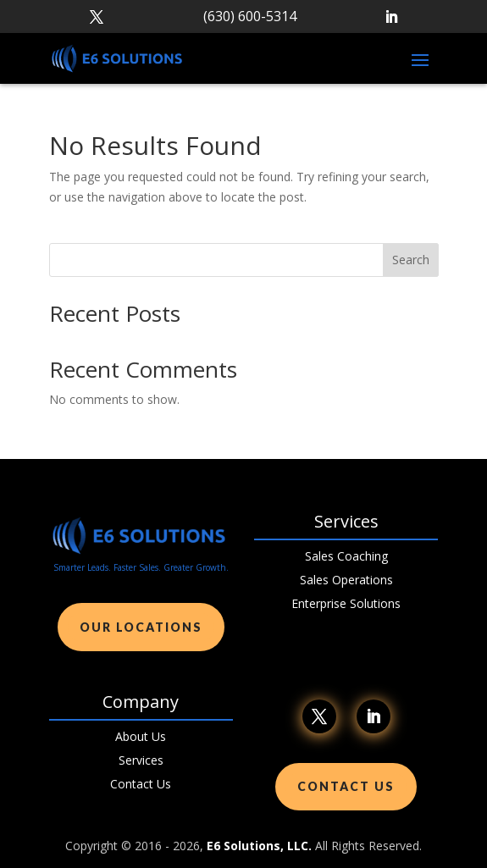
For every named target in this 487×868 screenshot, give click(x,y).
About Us (141, 736)
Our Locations (141, 627)
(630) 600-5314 (250, 16)
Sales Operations (346, 580)
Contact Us (141, 784)
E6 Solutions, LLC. (259, 846)
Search (411, 260)
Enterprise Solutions (346, 603)
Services (141, 760)
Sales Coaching (346, 556)
